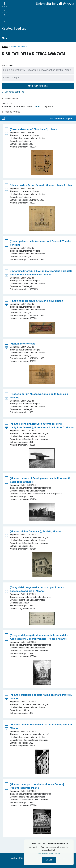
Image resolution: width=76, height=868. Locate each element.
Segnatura (48, 106)
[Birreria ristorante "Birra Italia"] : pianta (33, 129)
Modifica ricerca (38, 86)
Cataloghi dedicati (14, 29)
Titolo (15, 106)
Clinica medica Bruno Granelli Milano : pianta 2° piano (42, 185)
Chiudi (57, 860)
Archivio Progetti (19, 858)
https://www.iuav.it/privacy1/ (57, 853)
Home (5, 47)
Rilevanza (7, 106)
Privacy (32, 863)
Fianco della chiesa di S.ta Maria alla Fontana (36, 301)
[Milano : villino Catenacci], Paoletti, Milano (35, 531)
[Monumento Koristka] (23, 344)
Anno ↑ (30, 106)
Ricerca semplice (15, 92)
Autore (22, 106)
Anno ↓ (38, 106)
